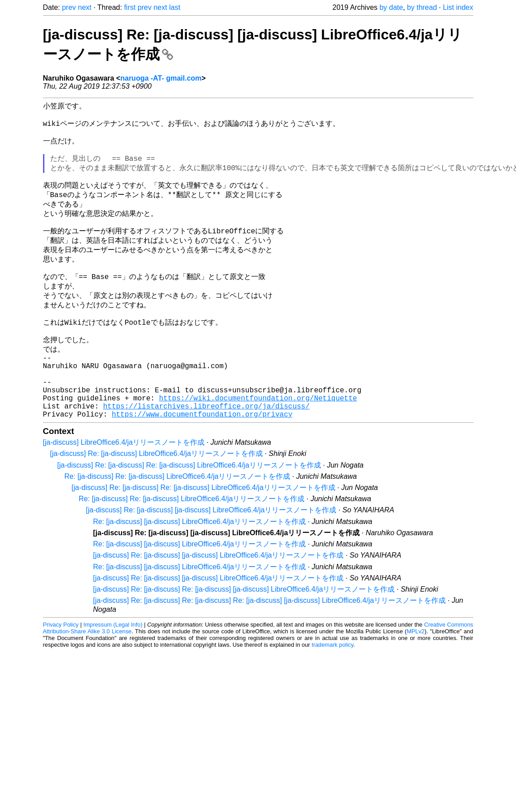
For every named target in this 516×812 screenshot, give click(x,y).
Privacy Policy (61, 671)
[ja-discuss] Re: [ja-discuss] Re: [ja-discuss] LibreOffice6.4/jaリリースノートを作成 (189, 512)
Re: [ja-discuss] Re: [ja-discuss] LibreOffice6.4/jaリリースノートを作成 (178, 523)
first (130, 7)
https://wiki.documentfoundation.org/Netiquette (258, 441)
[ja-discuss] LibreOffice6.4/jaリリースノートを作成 (124, 489)
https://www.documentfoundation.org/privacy (202, 460)
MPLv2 (416, 678)
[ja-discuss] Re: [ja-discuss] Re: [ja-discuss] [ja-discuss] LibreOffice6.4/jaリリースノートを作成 (244, 636)
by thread (422, 7)
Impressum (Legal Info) (113, 671)
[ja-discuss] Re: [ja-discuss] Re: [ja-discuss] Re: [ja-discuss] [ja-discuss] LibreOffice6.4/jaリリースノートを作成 (270, 647)
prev (69, 7)
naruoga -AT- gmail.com (161, 78)
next (85, 7)
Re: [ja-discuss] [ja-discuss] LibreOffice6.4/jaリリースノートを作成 (200, 568)
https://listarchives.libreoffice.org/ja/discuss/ (206, 451)
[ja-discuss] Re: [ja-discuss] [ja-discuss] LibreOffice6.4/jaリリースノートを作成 (211, 556)
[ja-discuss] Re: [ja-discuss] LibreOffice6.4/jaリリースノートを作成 (157, 500)
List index (458, 7)
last (175, 7)
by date (391, 7)
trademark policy (332, 691)
